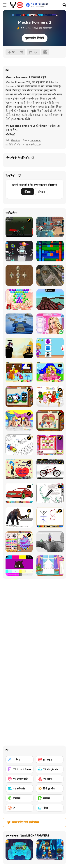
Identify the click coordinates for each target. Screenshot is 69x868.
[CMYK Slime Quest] (19, 566)
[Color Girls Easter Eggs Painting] (19, 542)
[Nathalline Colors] (50, 542)
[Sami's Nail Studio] (50, 445)
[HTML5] (50, 760)
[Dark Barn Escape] (50, 275)
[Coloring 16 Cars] (19, 493)
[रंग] (20, 808)
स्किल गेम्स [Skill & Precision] (15, 140)
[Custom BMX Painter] (50, 469)
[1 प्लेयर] (20, 760)
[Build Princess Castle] (50, 566)
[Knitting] (19, 396)
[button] (10, 135)
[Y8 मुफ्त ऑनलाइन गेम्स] (16, 5)
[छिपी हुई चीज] (50, 789)
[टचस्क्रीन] (20, 798)
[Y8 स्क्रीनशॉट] (20, 789)
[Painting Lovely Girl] (19, 372)
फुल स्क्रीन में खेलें (35, 38)
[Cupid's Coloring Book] (19, 469)
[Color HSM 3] (50, 396)
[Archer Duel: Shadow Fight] (19, 348)
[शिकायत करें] (33, 52)
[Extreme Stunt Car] (19, 324)
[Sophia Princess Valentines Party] (50, 324)
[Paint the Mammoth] (19, 517)
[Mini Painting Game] (50, 517)
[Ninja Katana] (19, 227)
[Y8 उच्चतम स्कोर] (20, 779)
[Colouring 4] (50, 372)
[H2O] (19, 420)
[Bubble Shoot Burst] (19, 299)
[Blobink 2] (19, 445)
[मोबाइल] (50, 798)
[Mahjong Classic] (19, 275)
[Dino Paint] (50, 493)
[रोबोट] (50, 808)
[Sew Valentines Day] (50, 420)
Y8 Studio (36, 140)
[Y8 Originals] (50, 769)
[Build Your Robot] (19, 251)
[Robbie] (50, 227)
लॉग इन (41, 192)
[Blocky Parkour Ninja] (50, 299)
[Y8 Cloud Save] (20, 769)
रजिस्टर (28, 192)
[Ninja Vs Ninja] (50, 251)
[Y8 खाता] (50, 779)
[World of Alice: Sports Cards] (50, 348)
